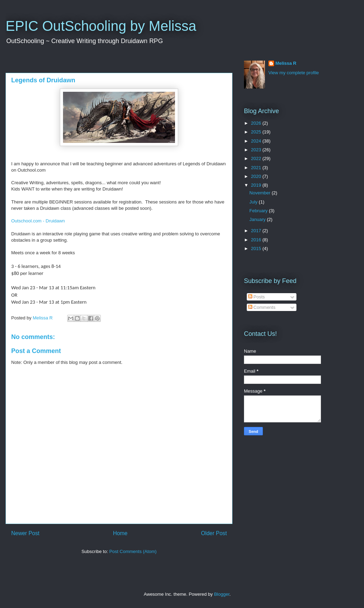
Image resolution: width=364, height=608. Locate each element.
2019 (257, 185)
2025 (257, 132)
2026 (257, 123)
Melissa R (286, 63)
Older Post (214, 533)
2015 (257, 248)
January (258, 219)
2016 (257, 240)
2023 (257, 150)
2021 (257, 168)
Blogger (222, 594)
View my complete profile (294, 73)
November (261, 193)
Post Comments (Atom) (133, 551)
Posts (257, 297)
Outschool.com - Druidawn (38, 221)
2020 (257, 176)
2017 (257, 231)
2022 (257, 158)
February (259, 211)
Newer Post (25, 533)
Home (120, 533)
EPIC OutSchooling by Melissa (101, 26)
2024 (257, 141)
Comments (262, 307)
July (254, 202)
